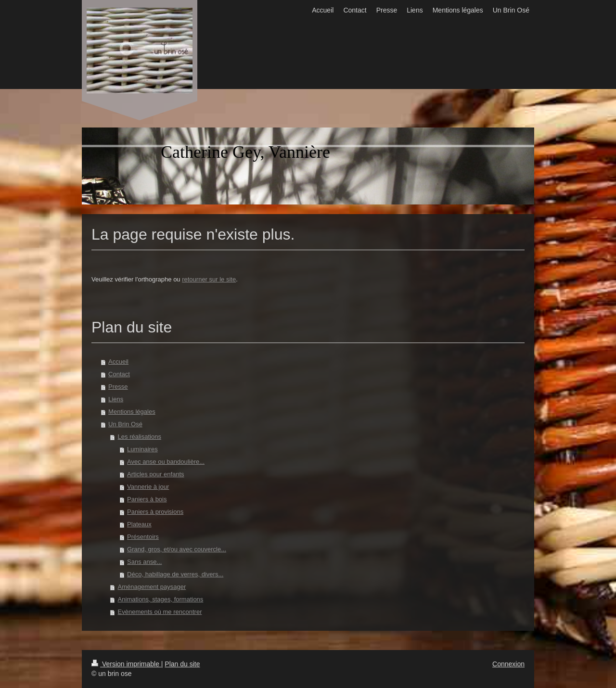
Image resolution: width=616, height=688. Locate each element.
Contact (119, 374)
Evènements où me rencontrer (160, 612)
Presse (118, 387)
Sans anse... (144, 562)
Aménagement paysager (152, 587)
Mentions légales (132, 412)
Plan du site (182, 664)
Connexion (508, 664)
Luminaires (142, 449)
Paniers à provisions (155, 512)
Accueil (118, 362)
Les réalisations (140, 437)
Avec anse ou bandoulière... (166, 462)
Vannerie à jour (148, 487)
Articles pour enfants (156, 474)
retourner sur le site (209, 279)
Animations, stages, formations (161, 599)
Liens (116, 399)
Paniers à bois (147, 499)
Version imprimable (126, 664)
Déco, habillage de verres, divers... (175, 574)
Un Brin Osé (125, 424)
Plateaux (139, 524)
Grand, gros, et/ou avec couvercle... (177, 549)
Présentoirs (143, 537)
